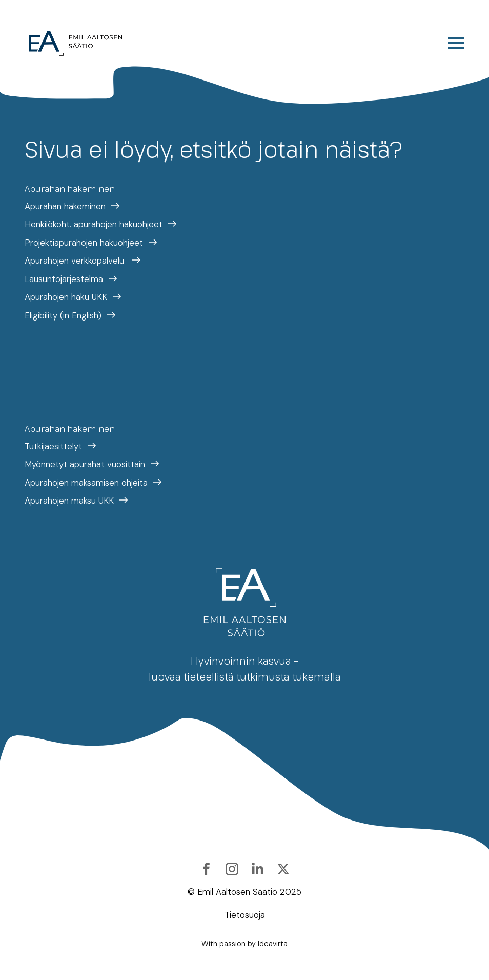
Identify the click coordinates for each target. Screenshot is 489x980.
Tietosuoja (245, 915)
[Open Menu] (456, 43)
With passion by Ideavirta (244, 944)
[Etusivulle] (74, 43)
